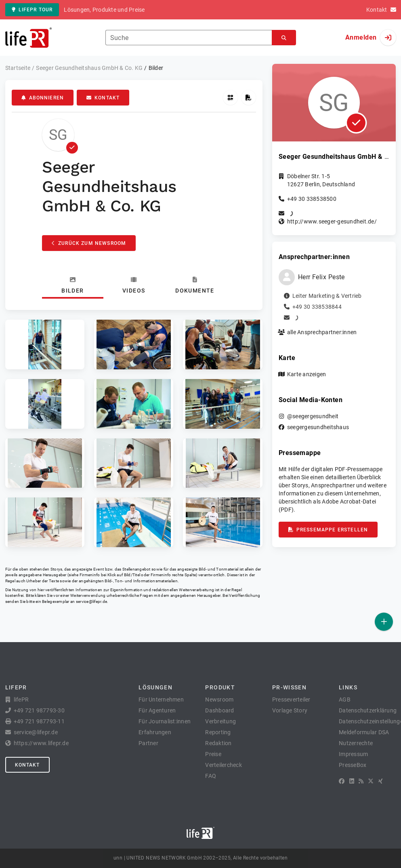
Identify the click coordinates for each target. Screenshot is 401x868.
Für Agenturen (157, 710)
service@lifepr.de (92, 601)
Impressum (353, 754)
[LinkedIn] (352, 781)
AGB (345, 699)
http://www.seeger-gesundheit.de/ (332, 221)
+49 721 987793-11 (39, 721)
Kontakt (103, 98)
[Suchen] (284, 38)
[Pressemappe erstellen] (249, 98)
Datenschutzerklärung (368, 710)
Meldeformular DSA (364, 732)
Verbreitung (220, 721)
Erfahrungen (155, 732)
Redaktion (218, 743)
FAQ (211, 776)
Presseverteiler (291, 699)
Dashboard (219, 710)
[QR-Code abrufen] (230, 98)
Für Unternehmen (161, 699)
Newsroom (219, 699)
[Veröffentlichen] (384, 622)
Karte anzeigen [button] (307, 374)
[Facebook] (342, 781)
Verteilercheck (224, 765)
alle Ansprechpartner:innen (322, 332)
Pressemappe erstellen (328, 530)
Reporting (218, 732)
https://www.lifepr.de (41, 743)
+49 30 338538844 (317, 307)
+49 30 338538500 (312, 199)
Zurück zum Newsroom (89, 243)
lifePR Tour (32, 10)
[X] (371, 781)
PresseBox (353, 765)
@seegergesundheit (313, 416)
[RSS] (361, 781)
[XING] (381, 781)
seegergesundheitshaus (318, 427)
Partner (148, 743)
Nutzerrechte (356, 743)
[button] (45, 344)
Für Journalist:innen (165, 721)
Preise (213, 754)
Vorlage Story (290, 710)
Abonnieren (43, 98)
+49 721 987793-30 (39, 710)
